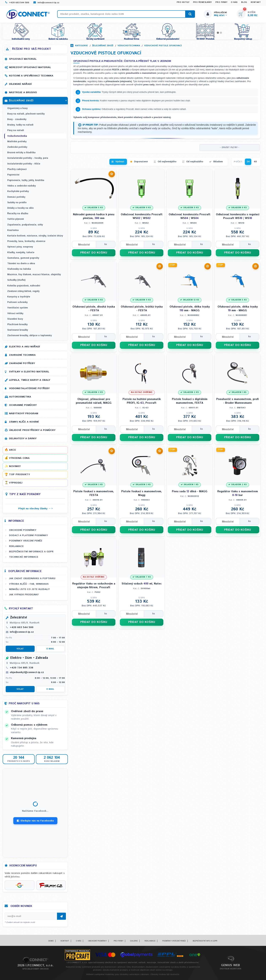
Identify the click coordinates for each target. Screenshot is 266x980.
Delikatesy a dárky (23, 439)
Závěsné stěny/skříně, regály (23, 291)
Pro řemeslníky (202, 2)
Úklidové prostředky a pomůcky (32, 430)
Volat (20, 649)
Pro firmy (221, 2)
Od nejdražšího (195, 162)
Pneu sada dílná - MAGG (190, 491)
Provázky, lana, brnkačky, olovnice (26, 241)
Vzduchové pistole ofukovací (163, 46)
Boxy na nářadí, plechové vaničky (26, 114)
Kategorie (82, 46)
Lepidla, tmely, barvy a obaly (30, 380)
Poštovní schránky (17, 302)
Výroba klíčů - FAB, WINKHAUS (29, 584)
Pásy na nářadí (16, 130)
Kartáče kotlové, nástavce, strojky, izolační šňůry (35, 236)
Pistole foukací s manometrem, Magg (142, 493)
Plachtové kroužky (17, 325)
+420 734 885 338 (21, 668)
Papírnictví (13, 175)
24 (248, 162)
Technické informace (24, 557)
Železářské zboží (103, 46)
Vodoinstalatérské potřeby (29, 388)
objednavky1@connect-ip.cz (27, 672)
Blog (244, 2)
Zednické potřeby (17, 147)
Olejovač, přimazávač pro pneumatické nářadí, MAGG (94, 401)
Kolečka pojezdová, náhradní (24, 286)
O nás (234, 2)
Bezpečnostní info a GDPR (205, 941)
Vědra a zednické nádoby (21, 186)
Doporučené (141, 162)
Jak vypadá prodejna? (24, 595)
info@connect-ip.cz (46, 3)
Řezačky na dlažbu (18, 214)
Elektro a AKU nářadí (25, 347)
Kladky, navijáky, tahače (21, 253)
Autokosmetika (20, 397)
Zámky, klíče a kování (24, 422)
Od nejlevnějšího (167, 162)
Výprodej (16, 483)
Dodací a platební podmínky (28, 535)
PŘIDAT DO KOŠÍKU (94, 253)
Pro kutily (183, 2)
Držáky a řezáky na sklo (20, 208)
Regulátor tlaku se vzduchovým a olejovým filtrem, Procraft (94, 586)
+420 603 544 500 (17, 3)
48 (255, 162)
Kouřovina (13, 230)
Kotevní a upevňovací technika (31, 76)
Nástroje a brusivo (23, 92)
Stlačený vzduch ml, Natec (142, 584)
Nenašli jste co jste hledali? (29, 589)
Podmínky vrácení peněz (26, 541)
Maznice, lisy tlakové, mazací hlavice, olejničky (34, 275)
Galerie (134, 941)
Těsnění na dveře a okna (21, 264)
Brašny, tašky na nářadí (20, 125)
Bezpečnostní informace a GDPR (31, 552)
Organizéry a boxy (17, 108)
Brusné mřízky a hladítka (21, 153)
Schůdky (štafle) (16, 280)
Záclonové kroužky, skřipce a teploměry (29, 336)
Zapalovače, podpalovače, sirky (25, 225)
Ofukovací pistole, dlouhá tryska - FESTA (94, 309)
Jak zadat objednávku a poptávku (32, 578)
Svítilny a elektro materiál (29, 372)
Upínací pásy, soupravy (20, 247)
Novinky (15, 466)
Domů (51, 941)
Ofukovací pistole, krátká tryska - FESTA (142, 309)
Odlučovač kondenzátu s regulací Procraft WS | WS (238, 216)
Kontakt (256, 2)
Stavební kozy (15, 319)
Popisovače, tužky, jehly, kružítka (26, 180)
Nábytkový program (24, 413)
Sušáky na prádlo (17, 203)
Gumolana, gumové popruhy (23, 258)
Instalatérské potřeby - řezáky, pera (28, 158)
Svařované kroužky (18, 330)
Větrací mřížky (15, 313)
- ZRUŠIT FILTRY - (230, 148)
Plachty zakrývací (17, 169)
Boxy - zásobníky (17, 119)
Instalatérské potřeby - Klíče (24, 164)
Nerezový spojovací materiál (30, 67)
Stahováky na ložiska (19, 269)
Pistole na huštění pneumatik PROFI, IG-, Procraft (142, 401)
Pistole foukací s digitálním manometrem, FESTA (190, 401)
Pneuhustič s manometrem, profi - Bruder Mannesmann (237, 401)
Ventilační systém (18, 308)
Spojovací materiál (23, 59)
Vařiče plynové (16, 219)
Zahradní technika (22, 355)
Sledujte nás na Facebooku (35, 821)
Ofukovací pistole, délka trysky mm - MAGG (190, 309)
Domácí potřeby (16, 197)
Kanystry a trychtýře (19, 297)
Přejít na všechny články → (35, 509)
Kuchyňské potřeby (18, 191)
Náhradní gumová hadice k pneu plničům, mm (94, 216)
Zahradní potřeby (22, 363)
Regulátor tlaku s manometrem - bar (238, 493)
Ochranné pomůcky (23, 405)
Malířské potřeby (17, 142)
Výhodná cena (19, 458)
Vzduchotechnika (129, 46)
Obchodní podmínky (23, 530)
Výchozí (120, 162)
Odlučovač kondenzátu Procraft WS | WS (142, 216)
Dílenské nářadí (20, 84)
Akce (12, 450)
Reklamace (16, 546)
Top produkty (19, 474)
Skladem (218, 162)
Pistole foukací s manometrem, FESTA (94, 493)
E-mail (50, 649)
